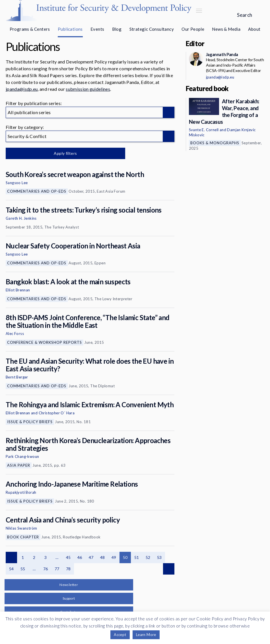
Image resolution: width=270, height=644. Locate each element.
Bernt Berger (17, 377)
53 (159, 557)
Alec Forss (15, 334)
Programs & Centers (30, 29)
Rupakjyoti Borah (21, 492)
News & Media (226, 29)
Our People (193, 29)
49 (114, 557)
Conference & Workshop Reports (45, 342)
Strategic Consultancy (152, 29)
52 (148, 557)
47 (91, 557)
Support (69, 598)
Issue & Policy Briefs (30, 422)
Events (97, 29)
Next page (169, 569)
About (254, 29)
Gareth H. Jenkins (21, 218)
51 (137, 557)
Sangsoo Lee (17, 183)
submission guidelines (88, 89)
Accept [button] (120, 635)
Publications (70, 29)
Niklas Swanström (21, 528)
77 (57, 569)
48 (103, 557)
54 (12, 569)
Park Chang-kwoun (22, 456)
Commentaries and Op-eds (37, 191)
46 (80, 557)
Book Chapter (23, 537)
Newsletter (69, 585)
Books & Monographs (215, 143)
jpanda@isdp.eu (22, 89)
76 (46, 569)
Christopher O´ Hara (57, 413)
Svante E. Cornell (204, 130)
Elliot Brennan (18, 290)
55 (23, 569)
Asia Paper (19, 465)
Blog (117, 29)
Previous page (11, 557)
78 (68, 569)
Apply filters (65, 153)
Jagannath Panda (222, 54)
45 (68, 557)
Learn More (146, 635)
